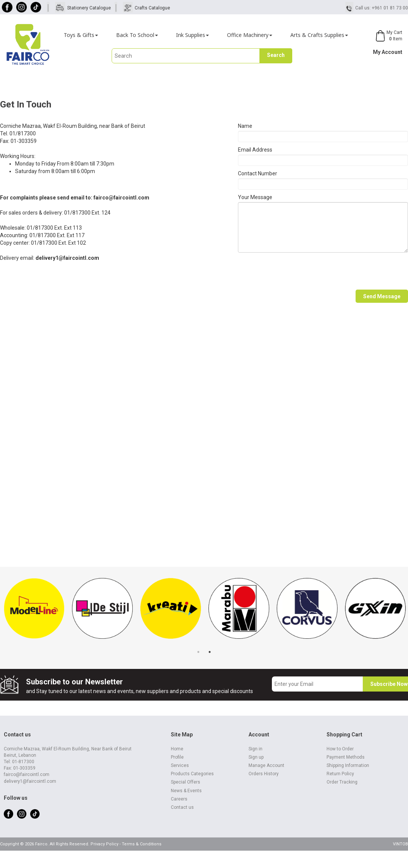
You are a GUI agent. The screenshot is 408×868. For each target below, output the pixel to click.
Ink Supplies (192, 35)
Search (276, 55)
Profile (177, 757)
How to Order (340, 749)
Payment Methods (346, 757)
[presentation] (295, 271)
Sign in (255, 749)
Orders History (264, 774)
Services (180, 765)
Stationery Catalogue (89, 8)
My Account (388, 52)
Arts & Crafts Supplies (319, 35)
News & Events (186, 791)
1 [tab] (198, 652)
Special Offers (186, 782)
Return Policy (340, 774)
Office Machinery (250, 35)
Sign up (256, 757)
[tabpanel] (34, 612)
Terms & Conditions (142, 844)
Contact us (182, 807)
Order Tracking (342, 782)
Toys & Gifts (81, 35)
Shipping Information (348, 765)
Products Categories (192, 774)
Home (177, 749)
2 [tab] (210, 652)
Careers (179, 799)
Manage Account (266, 765)
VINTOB (400, 844)
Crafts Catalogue (152, 8)
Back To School (137, 35)
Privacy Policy (104, 844)
